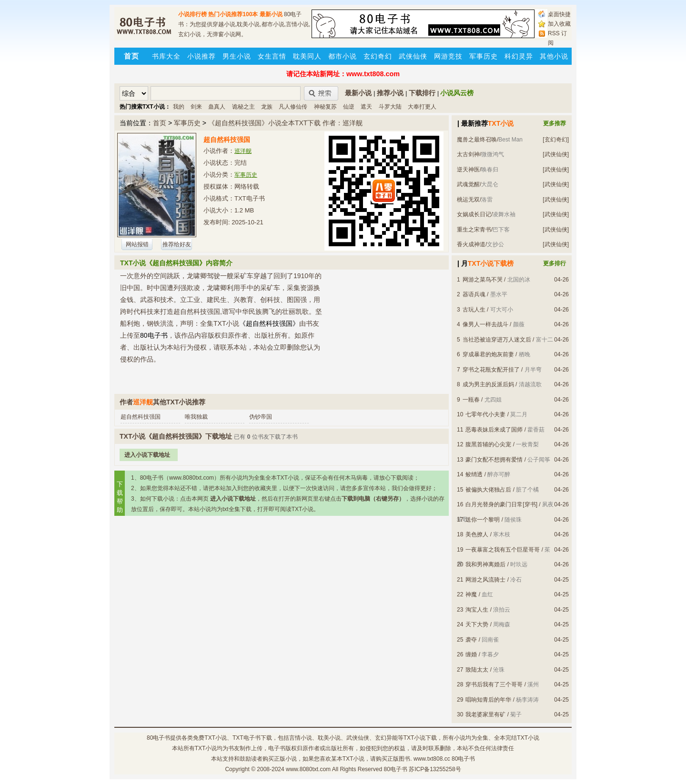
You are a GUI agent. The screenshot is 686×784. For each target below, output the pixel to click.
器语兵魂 (474, 294)
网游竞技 (448, 56)
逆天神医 (468, 170)
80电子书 (158, 738)
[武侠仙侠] (556, 154)
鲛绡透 (474, 474)
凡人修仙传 (293, 107)
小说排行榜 (192, 14)
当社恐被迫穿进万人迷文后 (497, 340)
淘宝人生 (477, 610)
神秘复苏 (325, 107)
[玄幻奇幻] (556, 140)
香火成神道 (471, 244)
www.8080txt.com (308, 769)
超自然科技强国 (141, 417)
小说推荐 (202, 56)
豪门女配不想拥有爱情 (494, 460)
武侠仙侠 (413, 56)
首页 (160, 123)
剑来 (196, 107)
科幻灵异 (519, 56)
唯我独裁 (196, 417)
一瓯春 (471, 400)
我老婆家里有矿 (485, 714)
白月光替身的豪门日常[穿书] (501, 504)
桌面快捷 (559, 14)
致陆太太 (477, 670)
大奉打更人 (422, 107)
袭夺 (471, 640)
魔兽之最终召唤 (477, 140)
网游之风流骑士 (485, 580)
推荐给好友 (177, 244)
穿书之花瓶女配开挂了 (491, 370)
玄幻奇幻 (378, 56)
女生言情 (272, 56)
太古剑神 (468, 154)
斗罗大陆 (390, 107)
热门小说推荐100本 (233, 14)
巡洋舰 (243, 151)
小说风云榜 (457, 93)
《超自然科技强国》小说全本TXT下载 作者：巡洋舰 (285, 123)
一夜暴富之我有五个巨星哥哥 (503, 550)
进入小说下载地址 (147, 455)
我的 (179, 107)
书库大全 (166, 56)
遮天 (366, 107)
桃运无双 (468, 200)
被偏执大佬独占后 (488, 490)
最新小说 (271, 14)
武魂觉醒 (468, 184)
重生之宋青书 (474, 230)
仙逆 (349, 107)
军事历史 (484, 56)
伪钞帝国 (261, 417)
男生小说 (237, 56)
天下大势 (477, 624)
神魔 (471, 594)
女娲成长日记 (474, 214)
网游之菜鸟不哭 (483, 280)
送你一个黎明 (483, 520)
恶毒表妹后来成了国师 (494, 430)
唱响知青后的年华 (488, 700)
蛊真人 (217, 107)
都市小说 (343, 56)
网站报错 (137, 244)
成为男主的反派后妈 (488, 384)
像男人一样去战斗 (485, 324)
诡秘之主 (243, 107)
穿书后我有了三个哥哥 (494, 684)
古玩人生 (474, 310)
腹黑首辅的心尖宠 (488, 444)
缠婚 (471, 654)
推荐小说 (390, 93)
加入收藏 (559, 24)
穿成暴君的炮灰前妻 (488, 354)
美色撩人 (477, 534)
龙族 (267, 107)
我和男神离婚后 (485, 564)
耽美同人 (307, 56)
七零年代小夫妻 (485, 414)
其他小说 (554, 56)
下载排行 (422, 93)
